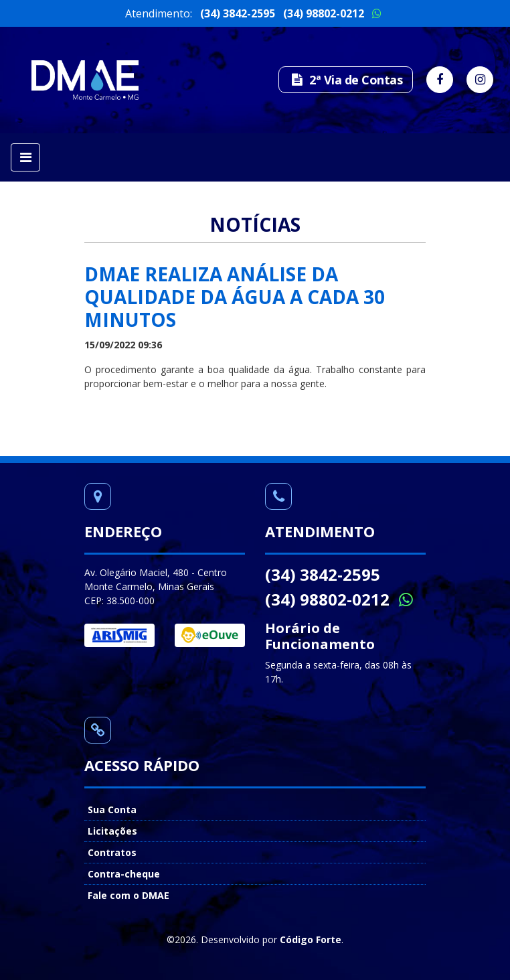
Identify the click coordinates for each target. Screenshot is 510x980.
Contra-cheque (124, 874)
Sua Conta (112, 810)
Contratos (112, 852)
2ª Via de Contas (346, 80)
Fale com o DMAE (129, 895)
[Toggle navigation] (25, 157)
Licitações (112, 831)
